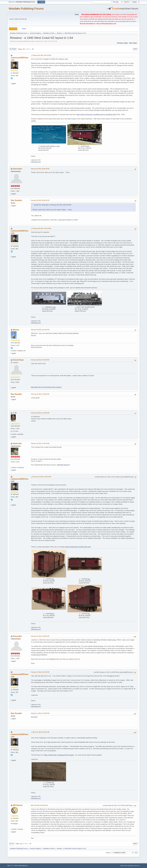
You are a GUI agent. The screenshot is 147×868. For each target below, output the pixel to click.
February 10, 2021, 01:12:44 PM (40, 672)
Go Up (12, 844)
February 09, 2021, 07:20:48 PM (40, 360)
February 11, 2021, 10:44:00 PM (40, 713)
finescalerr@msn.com (109, 24)
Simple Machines (23, 866)
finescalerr (18, 169)
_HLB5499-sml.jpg (49, 307)
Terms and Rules (129, 866)
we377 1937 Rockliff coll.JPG (85, 307)
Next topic (133, 43)
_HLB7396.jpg (48, 614)
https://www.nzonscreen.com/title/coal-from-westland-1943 (96, 115)
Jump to (108, 853)
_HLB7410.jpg (84, 614)
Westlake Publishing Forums (26, 9)
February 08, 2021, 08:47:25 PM (42, 55)
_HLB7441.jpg (83, 146)
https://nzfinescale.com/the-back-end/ (78, 547)
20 (33, 49)
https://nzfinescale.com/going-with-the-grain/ (59, 755)
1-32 (15, 413)
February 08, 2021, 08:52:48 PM (40, 169)
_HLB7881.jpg (48, 783)
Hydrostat (17, 443)
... (31, 49)
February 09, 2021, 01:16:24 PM (40, 330)
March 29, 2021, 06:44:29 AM (39, 805)
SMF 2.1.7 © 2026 (12, 866)
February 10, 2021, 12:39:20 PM (40, 636)
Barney (16, 330)
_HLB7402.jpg (84, 579)
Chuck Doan (18, 360)
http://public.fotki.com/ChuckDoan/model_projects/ (46, 387)
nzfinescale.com (36, 162)
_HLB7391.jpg (48, 579)
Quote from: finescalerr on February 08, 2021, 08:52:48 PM (53, 205)
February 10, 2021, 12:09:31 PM (42, 477)
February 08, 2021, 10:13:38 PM (42, 228)
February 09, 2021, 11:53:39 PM (40, 413)
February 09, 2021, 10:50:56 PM (40, 394)
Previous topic (122, 43)
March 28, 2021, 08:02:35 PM (41, 732)
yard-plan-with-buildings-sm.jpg (49, 146)
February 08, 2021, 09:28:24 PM (40, 200)
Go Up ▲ (137, 866)
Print (135, 49)
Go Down (13, 49)
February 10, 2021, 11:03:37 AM (40, 443)
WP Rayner (18, 805)
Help (122, 866)
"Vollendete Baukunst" (63, 465)
